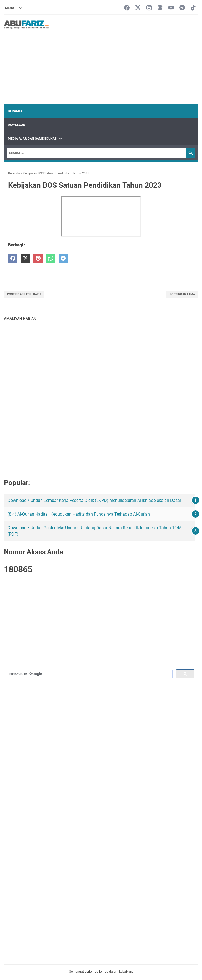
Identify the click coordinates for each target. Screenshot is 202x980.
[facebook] (13, 258)
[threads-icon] (160, 8)
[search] (90, 674)
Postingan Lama (182, 294)
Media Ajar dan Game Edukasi (33, 139)
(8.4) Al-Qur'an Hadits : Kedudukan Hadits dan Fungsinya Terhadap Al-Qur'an (79, 514)
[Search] (96, 153)
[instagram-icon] (149, 8)
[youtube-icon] (171, 8)
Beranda (15, 111)
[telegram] (63, 258)
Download (17, 125)
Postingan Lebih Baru (24, 294)
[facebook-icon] (127, 8)
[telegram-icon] (182, 8)
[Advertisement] (124, 60)
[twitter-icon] (138, 8)
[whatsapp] (51, 258)
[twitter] (25, 258)
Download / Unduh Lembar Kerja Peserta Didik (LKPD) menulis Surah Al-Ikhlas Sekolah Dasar (94, 500)
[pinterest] (38, 258)
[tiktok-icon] (193, 8)
